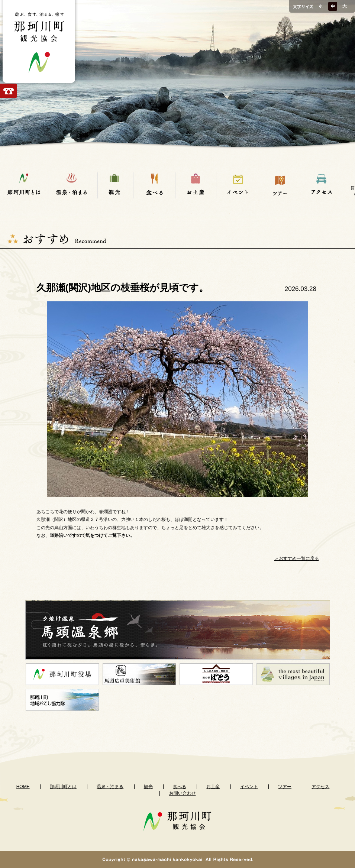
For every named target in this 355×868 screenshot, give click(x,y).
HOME (23, 787)
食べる (180, 787)
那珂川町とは (63, 787)
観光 (148, 787)
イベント (249, 787)
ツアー (285, 787)
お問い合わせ (183, 793)
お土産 (213, 787)
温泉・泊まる (110, 787)
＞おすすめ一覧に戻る (297, 558)
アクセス (320, 787)
